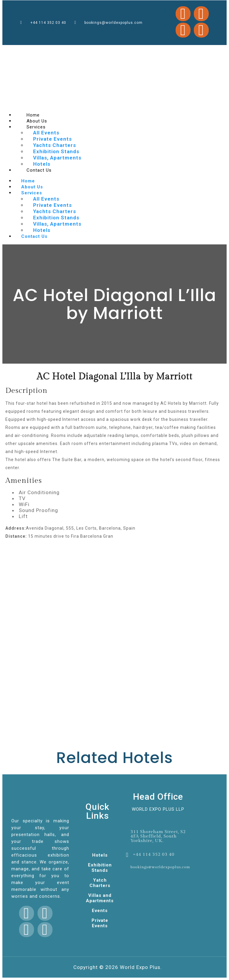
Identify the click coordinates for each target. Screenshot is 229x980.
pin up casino (149, 51)
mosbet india (167, 51)
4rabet (188, 51)
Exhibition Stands (56, 151)
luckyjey (71, 51)
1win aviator (134, 51)
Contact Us (39, 170)
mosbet (57, 51)
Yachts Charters (55, 145)
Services (36, 127)
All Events (46, 133)
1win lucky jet (194, 51)
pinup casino (52, 51)
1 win (130, 51)
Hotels (42, 230)
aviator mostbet (178, 51)
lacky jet (62, 51)
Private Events (52, 139)
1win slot (83, 51)
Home (28, 181)
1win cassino (91, 51)
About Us (32, 187)
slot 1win (66, 51)
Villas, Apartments (57, 158)
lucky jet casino (120, 51)
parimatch (126, 51)
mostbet (47, 51)
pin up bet (155, 51)
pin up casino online (26, 51)
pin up (107, 51)
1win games (103, 51)
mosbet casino (77, 51)
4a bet (110, 51)
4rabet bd (38, 51)
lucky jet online (141, 51)
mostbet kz (97, 51)
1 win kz (45, 51)
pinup (87, 51)
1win (11, 51)
